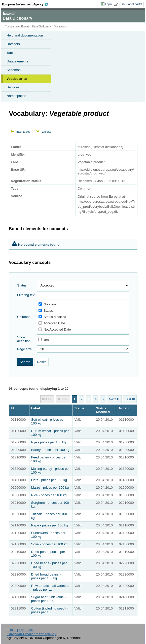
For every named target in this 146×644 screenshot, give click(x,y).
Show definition (24, 339)
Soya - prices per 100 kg (49, 544)
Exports (46, 132)
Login (108, 4)
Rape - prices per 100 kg (50, 525)
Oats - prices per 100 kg (49, 480)
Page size (25, 349)
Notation (47, 304)
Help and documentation (25, 35)
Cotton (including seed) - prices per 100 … (49, 610)
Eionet (25, 27)
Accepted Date (52, 323)
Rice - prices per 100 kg (49, 495)
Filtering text (26, 295)
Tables (11, 53)
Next (112, 399)
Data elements (17, 61)
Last (128, 399)
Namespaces (16, 96)
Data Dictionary (41, 27)
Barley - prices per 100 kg (50, 450)
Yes (46, 340)
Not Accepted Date (55, 329)
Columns (24, 317)
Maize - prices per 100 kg (50, 488)
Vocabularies (17, 79)
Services (13, 87)
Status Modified (52, 317)
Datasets (13, 44)
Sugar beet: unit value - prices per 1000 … (49, 599)
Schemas (14, 70)
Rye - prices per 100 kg (49, 442)
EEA (27, 4)
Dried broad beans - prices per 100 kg (46, 576)
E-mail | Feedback (20, 630)
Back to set (23, 132)
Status (22, 285)
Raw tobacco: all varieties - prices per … (50, 588)
